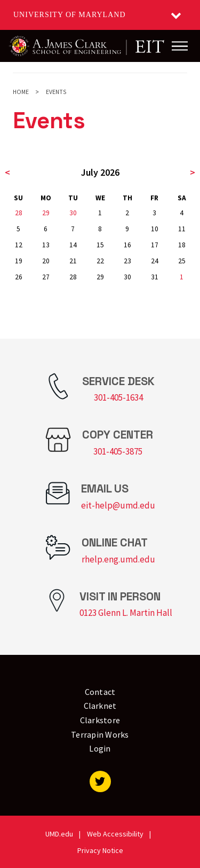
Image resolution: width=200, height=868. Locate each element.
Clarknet (100, 706)
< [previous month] (7, 172)
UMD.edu (59, 834)
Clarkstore (100, 720)
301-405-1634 (118, 397)
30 (73, 213)
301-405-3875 (118, 451)
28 (19, 213)
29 (46, 213)
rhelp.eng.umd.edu (118, 559)
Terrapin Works (100, 734)
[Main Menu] (180, 46)
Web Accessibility (115, 834)
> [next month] (193, 172)
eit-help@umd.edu (118, 505)
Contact (100, 692)
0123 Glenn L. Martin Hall (126, 613)
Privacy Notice (100, 850)
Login (100, 748)
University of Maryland (70, 15)
